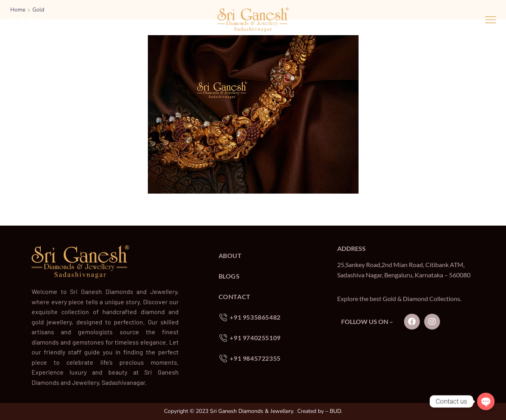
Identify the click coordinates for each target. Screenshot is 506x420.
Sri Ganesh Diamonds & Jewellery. (252, 411)
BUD (335, 411)
